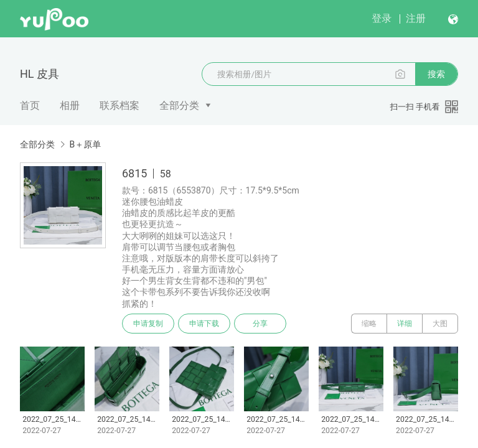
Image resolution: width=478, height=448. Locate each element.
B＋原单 (85, 144)
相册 (70, 105)
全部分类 (179, 105)
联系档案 (119, 105)
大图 (440, 324)
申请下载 (204, 324)
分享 (260, 324)
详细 (405, 324)
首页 (30, 105)
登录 (382, 18)
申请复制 (148, 324)
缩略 (369, 324)
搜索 (436, 74)
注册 (416, 18)
